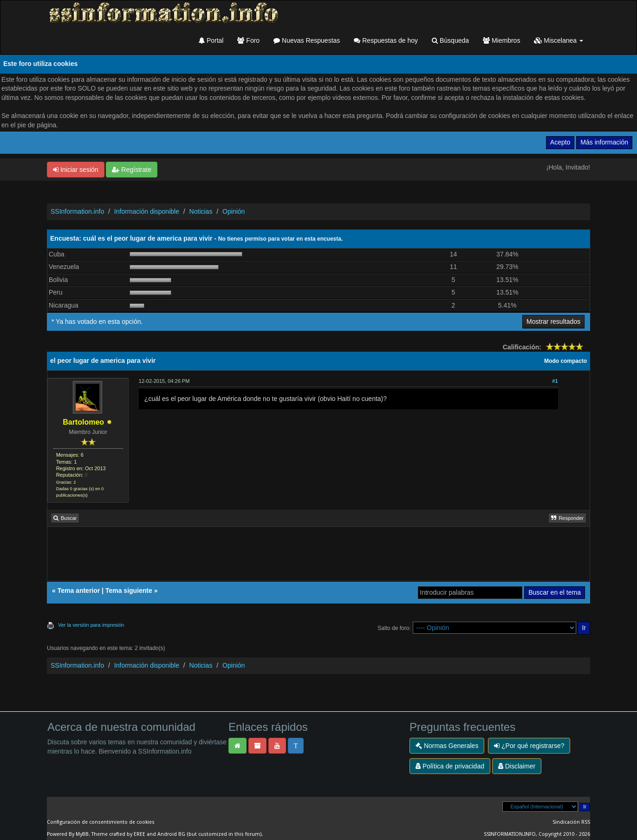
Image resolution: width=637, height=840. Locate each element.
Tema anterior (79, 591)
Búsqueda (450, 40)
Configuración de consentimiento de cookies (101, 822)
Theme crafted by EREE (118, 834)
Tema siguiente (129, 591)
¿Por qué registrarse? (529, 746)
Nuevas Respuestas (307, 40)
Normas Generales (447, 746)
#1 (555, 381)
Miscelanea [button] (559, 40)
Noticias (201, 211)
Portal (211, 40)
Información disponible (147, 211)
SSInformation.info (77, 211)
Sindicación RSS (571, 822)
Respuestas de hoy (386, 40)
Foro (248, 40)
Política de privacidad (450, 766)
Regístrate (131, 170)
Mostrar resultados (553, 322)
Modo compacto (565, 361)
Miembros (501, 40)
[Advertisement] (318, 557)
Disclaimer (517, 766)
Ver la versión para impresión (91, 625)
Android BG (171, 834)
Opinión (234, 211)
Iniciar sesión (76, 170)
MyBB (82, 834)
